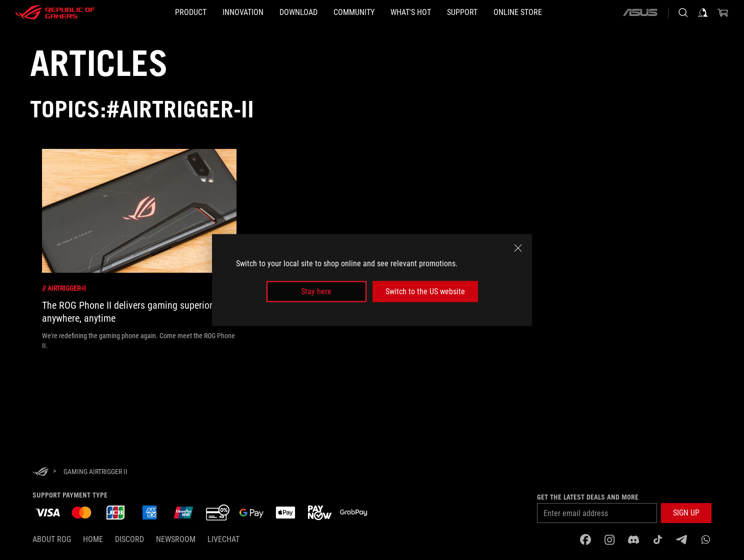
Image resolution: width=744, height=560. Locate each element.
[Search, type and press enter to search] (683, 12)
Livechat (223, 539)
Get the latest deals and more (588, 497)
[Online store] (566, 12)
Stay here (316, 291)
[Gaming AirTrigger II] (95, 472)
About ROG (52, 539)
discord (129, 539)
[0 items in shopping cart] (723, 12)
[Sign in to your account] (703, 12)
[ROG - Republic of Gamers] (55, 12)
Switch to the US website (425, 291)
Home (93, 539)
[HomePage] (40, 472)
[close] (518, 248)
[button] (143, 12)
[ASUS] (640, 12)
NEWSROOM (176, 539)
